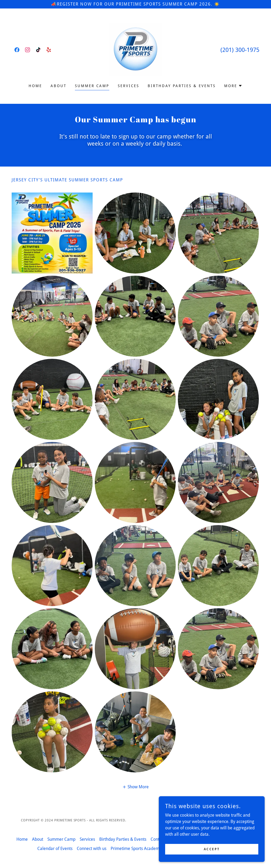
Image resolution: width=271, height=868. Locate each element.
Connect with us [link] (92, 849)
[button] (233, 86)
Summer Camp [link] (92, 86)
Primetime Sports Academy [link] (136, 849)
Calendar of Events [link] (55, 849)
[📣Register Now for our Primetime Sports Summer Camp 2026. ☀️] (135, 4)
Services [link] (128, 86)
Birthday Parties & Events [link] (182, 86)
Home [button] (22, 839)
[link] (17, 50)
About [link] (58, 86)
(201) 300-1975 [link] (240, 50)
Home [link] (35, 86)
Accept (212, 849)
